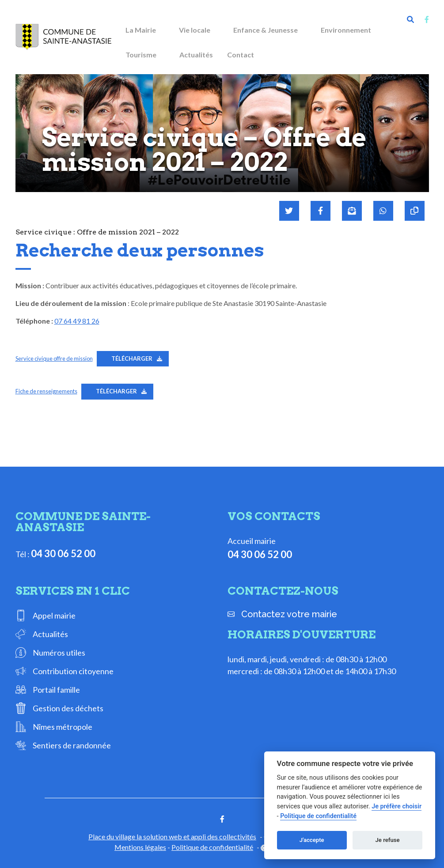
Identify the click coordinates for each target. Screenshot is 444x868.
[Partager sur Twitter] (289, 211)
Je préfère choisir (397, 806)
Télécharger (132, 359)
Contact (241, 55)
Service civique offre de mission (54, 359)
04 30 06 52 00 (63, 553)
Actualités (196, 55)
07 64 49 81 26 (77, 321)
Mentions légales (140, 847)
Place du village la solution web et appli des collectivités (172, 836)
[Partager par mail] (352, 211)
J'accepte (312, 840)
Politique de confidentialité (212, 847)
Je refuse (388, 840)
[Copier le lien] (415, 211)
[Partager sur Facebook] (321, 211)
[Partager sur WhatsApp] (383, 211)
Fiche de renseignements (46, 391)
